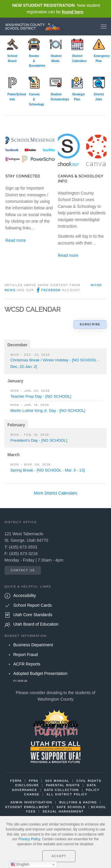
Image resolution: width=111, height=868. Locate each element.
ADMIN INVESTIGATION (31, 802)
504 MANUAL (57, 781)
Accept (59, 856)
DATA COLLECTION (61, 790)
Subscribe (90, 324)
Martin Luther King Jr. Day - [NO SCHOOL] (48, 411)
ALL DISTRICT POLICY (67, 794)
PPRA (33, 781)
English (20, 864)
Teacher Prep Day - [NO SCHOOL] (41, 396)
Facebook (48, 290)
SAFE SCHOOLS (71, 807)
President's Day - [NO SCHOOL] (39, 440)
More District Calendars (55, 493)
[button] (104, 27)
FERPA (16, 781)
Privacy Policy (29, 839)
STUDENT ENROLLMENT (27, 807)
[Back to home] (35, 27)
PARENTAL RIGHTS (63, 785)
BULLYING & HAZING (78, 802)
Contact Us (23, 570)
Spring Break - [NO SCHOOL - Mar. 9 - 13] (48, 470)
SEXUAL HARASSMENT (63, 811)
